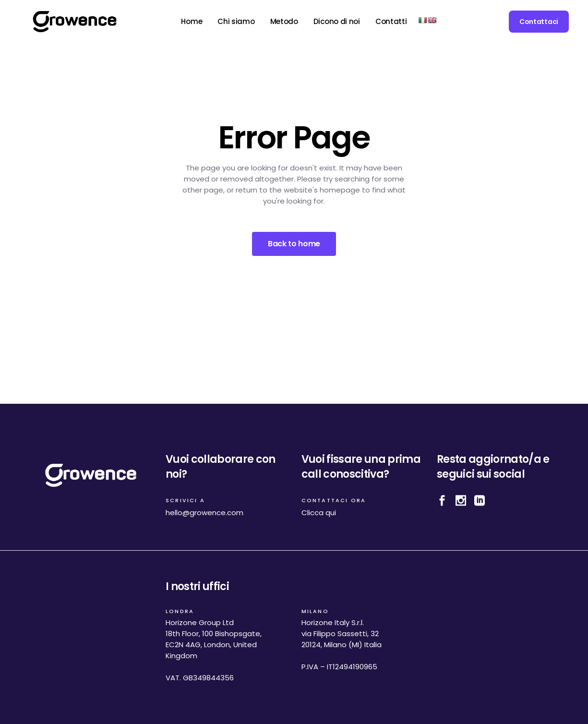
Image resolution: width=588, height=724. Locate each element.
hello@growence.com (204, 513)
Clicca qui (319, 513)
